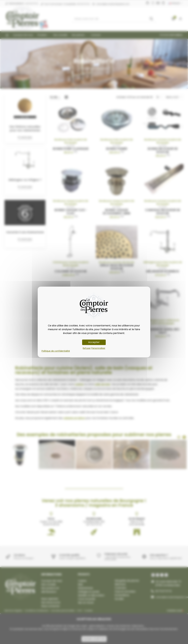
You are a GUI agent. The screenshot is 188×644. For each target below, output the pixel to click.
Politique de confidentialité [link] (56, 351)
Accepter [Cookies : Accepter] (94, 342)
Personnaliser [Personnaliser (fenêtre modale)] (98, 348)
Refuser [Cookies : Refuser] (87, 348)
